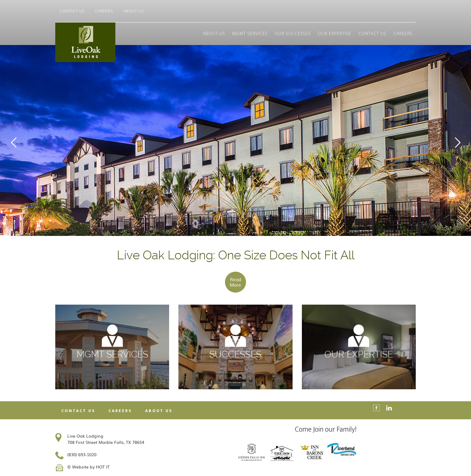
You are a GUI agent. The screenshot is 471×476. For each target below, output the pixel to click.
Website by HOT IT (91, 467)
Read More (235, 282)
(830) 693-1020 (82, 454)
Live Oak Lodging (109, 42)
